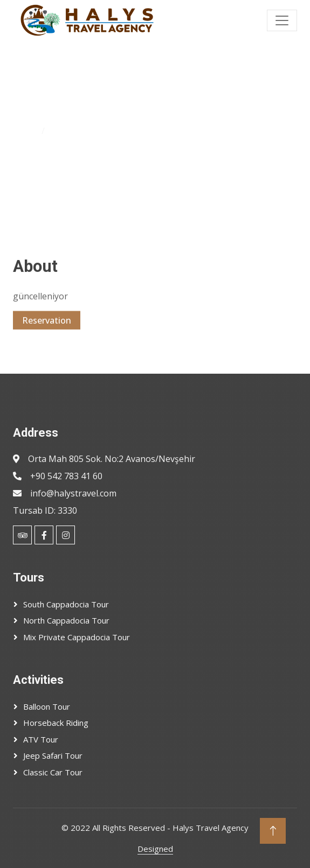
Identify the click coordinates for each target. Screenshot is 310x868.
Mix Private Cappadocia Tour (77, 637)
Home (25, 131)
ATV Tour (41, 739)
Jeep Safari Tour (53, 755)
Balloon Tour (47, 706)
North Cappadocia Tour (66, 620)
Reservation (47, 327)
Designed (155, 849)
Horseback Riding (56, 723)
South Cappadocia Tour (66, 604)
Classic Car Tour (53, 772)
